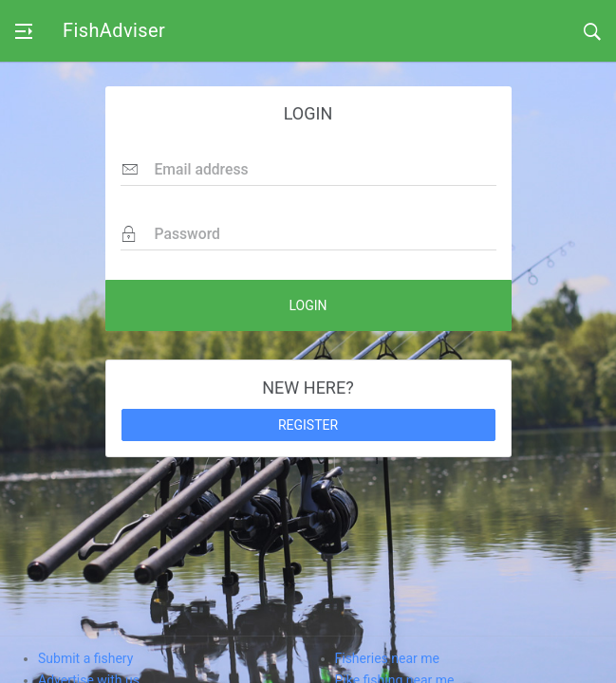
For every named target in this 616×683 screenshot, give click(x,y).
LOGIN (308, 305)
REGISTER (308, 425)
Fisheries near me (387, 658)
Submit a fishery (85, 658)
